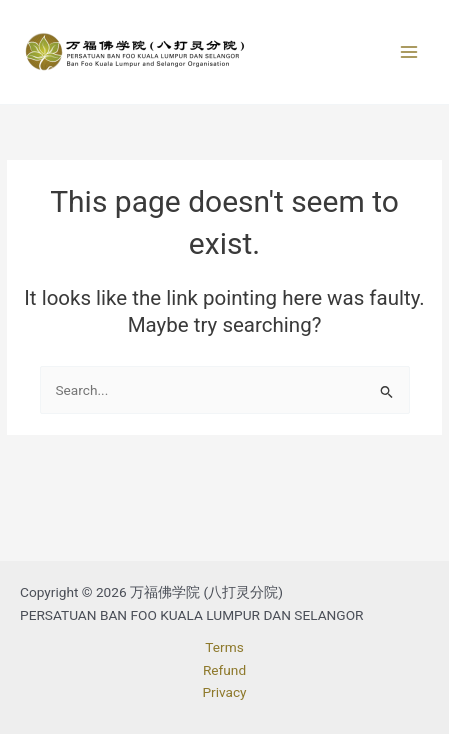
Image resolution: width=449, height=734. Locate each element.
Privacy (224, 692)
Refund (224, 670)
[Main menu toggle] (409, 52)
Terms (224, 647)
